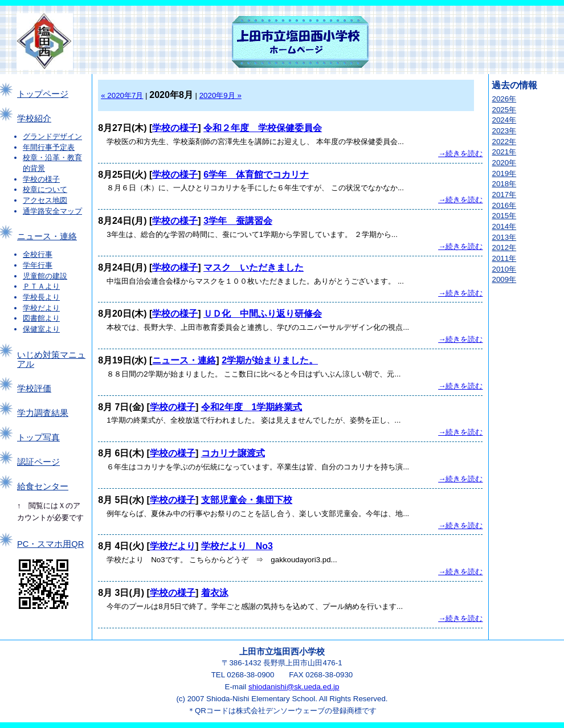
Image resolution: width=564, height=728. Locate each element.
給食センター (43, 486)
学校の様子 (41, 179)
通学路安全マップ (52, 211)
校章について (45, 189)
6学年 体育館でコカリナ (256, 175)
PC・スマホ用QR (50, 544)
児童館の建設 (45, 276)
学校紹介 (34, 118)
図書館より (41, 318)
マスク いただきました (254, 267)
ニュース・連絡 (47, 236)
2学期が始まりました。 (270, 360)
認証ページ (38, 462)
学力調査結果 (43, 413)
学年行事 (38, 265)
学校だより (41, 308)
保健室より (41, 329)
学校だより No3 (237, 546)
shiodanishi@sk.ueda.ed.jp (294, 687)
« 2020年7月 (122, 95)
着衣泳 (215, 593)
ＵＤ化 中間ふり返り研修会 (263, 314)
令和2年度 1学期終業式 (252, 407)
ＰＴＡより (41, 286)
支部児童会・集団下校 (247, 500)
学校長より (41, 297)
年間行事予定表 (49, 147)
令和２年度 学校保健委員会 (263, 128)
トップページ (43, 94)
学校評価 (34, 388)
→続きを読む (460, 154)
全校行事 (38, 254)
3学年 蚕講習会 (238, 221)
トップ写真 (38, 437)
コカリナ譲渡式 (233, 453)
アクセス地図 (45, 200)
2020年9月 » (220, 95)
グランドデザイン (52, 136)
